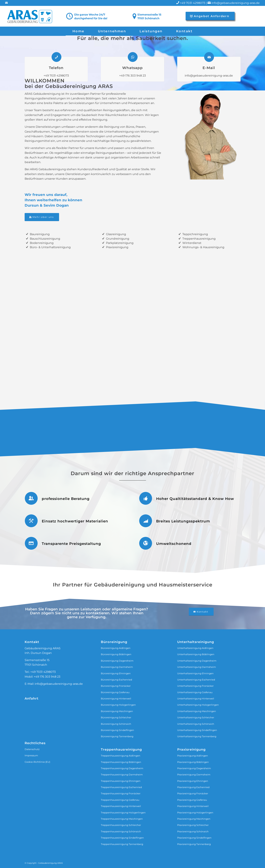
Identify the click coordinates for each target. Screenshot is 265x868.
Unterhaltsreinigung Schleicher (196, 717)
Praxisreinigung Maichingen (194, 819)
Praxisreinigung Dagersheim (194, 768)
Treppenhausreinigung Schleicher (121, 825)
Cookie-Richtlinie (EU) (37, 762)
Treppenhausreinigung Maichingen (122, 819)
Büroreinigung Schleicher (116, 717)
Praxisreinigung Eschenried (193, 787)
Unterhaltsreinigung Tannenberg (197, 736)
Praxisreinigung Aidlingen (193, 756)
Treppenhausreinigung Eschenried (121, 787)
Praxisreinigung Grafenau (192, 800)
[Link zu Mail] (6, 3)
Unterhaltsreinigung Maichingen (197, 711)
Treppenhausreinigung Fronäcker (121, 793)
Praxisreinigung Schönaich (193, 831)
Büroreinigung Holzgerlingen (118, 705)
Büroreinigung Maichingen (117, 711)
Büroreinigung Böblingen (116, 654)
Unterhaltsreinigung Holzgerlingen (198, 705)
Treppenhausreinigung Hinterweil (121, 806)
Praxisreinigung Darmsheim (194, 775)
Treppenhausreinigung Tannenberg (122, 844)
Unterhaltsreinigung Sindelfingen (197, 730)
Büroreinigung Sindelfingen (117, 730)
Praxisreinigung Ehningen (193, 781)
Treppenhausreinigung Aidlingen (121, 756)
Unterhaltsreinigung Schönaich (196, 724)
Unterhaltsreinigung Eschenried (196, 680)
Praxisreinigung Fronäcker (193, 793)
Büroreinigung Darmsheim (117, 667)
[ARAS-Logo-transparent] (30, 16)
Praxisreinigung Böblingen (193, 762)
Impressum (31, 755)
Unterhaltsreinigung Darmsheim (197, 667)
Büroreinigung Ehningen (116, 673)
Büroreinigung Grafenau (115, 692)
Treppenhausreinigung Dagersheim (122, 768)
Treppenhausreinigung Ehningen (121, 781)
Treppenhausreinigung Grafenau (120, 800)
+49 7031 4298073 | (196, 3)
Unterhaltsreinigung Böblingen (196, 654)
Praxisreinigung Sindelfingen (194, 838)
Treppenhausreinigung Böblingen (121, 762)
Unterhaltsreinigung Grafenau (195, 692)
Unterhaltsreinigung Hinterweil (196, 699)
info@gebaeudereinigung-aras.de (236, 3)
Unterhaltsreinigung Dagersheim (197, 661)
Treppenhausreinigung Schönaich (121, 831)
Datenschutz (32, 749)
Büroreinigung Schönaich (116, 724)
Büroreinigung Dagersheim (117, 661)
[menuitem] (78, 31)
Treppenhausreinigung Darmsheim (122, 775)
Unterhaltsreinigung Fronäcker (195, 686)
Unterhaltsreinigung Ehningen (195, 673)
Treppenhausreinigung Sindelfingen (122, 838)
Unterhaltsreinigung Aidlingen (195, 648)
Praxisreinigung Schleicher (193, 825)
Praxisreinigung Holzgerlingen (195, 813)
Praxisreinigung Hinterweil (193, 806)
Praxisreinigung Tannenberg (194, 844)
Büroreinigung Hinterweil (116, 699)
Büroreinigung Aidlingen (116, 648)
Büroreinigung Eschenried (116, 680)
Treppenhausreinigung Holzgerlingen (123, 813)
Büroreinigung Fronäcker (116, 686)
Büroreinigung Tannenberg (117, 736)
